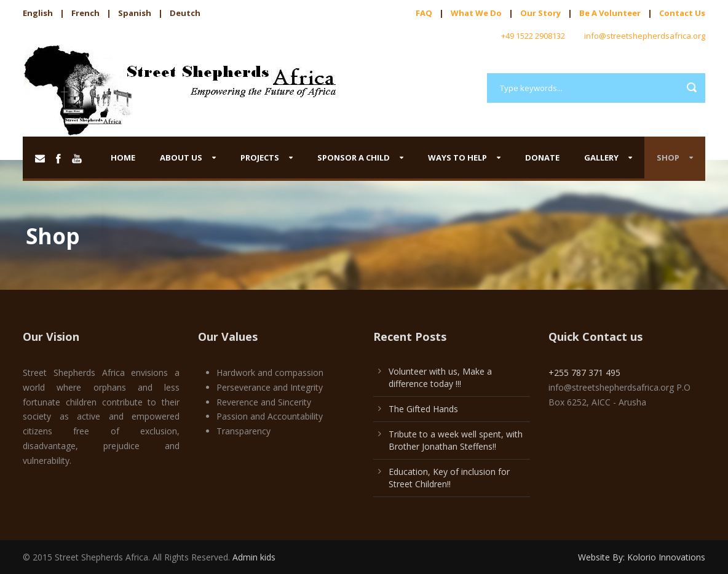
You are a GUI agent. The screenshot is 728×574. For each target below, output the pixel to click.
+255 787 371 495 (584, 373)
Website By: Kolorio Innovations (642, 557)
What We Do (476, 13)
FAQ (424, 13)
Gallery (601, 157)
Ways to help (457, 157)
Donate (542, 157)
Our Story (540, 13)
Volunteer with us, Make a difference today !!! (440, 377)
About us (181, 157)
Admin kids (254, 557)
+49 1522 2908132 (533, 36)
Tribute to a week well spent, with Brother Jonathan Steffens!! (456, 440)
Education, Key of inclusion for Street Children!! (449, 478)
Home (123, 157)
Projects (260, 157)
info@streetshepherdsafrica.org (645, 36)
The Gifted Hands (423, 409)
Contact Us (682, 13)
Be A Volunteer (610, 13)
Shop (668, 157)
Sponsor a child (354, 157)
